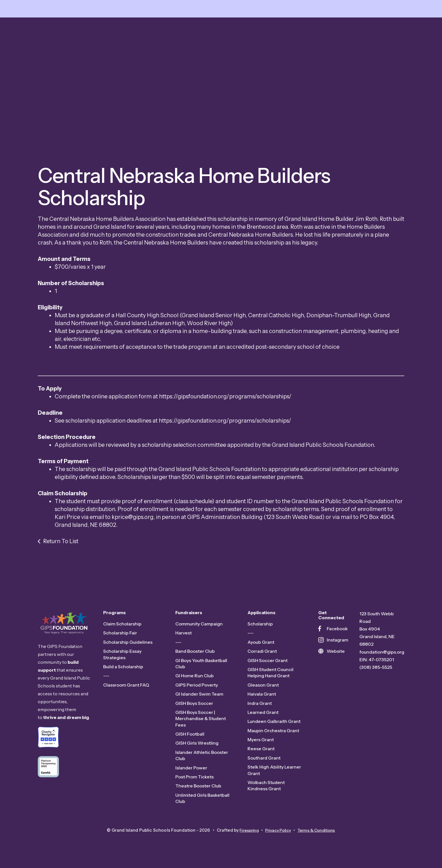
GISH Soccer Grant (268, 664)
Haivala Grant (262, 698)
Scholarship (260, 628)
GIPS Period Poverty (197, 689)
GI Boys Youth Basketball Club (201, 667)
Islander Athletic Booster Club (202, 760)
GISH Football (190, 738)
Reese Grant (261, 753)
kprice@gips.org (132, 521)
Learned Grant (263, 716)
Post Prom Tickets (195, 781)
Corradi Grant (262, 655)
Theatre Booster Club (198, 790)
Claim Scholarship (122, 628)
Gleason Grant (263, 689)
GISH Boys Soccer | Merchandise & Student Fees (201, 723)
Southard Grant (264, 762)
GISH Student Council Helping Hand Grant (270, 677)
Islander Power (191, 772)
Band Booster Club (195, 655)
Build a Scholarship (123, 671)
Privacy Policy (277, 834)
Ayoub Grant (261, 646)
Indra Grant (260, 707)
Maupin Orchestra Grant (273, 734)
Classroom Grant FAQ (126, 689)
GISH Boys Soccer (194, 707)
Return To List (61, 545)
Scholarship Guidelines (128, 646)
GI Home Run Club (195, 680)
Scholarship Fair (120, 637)
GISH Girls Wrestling (197, 747)
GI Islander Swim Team (199, 698)
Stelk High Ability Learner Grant (274, 774)
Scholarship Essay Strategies (122, 658)
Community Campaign (199, 628)
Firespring (246, 834)
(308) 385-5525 (376, 671)
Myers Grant (261, 744)
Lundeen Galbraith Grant (274, 725)
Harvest (184, 637)
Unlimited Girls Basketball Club (202, 802)
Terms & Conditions (319, 834)
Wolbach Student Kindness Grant (266, 790)
